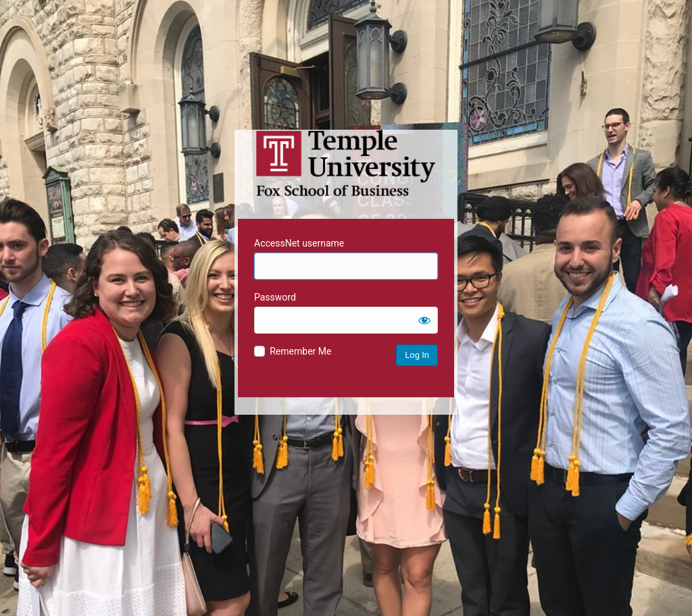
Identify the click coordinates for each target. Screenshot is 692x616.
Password (275, 297)
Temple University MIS (346, 163)
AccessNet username (299, 243)
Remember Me (300, 351)
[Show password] (424, 320)
